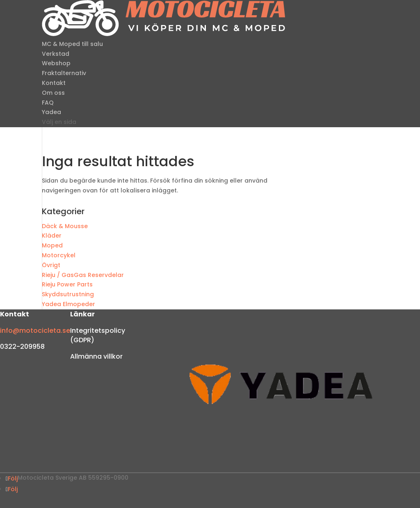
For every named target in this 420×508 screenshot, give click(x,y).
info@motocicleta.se (35, 331)
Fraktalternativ (64, 73)
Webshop (56, 63)
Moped (52, 245)
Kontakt (54, 83)
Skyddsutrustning (68, 294)
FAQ (48, 103)
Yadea (51, 112)
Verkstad (56, 54)
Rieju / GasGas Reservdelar (83, 275)
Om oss (53, 93)
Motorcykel (59, 255)
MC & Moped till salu (72, 44)
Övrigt (51, 265)
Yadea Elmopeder (68, 304)
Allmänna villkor (96, 356)
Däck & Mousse (65, 226)
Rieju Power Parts (67, 284)
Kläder (52, 236)
